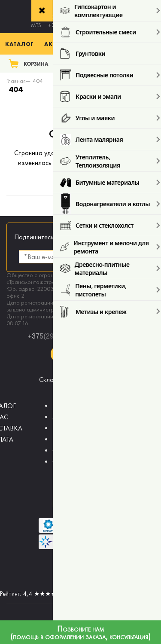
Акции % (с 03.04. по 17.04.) (90, 44)
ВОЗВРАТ (66, 406)
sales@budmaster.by (81, 373)
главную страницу (80, 172)
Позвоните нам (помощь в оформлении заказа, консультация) (80, 633)
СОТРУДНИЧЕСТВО (82, 462)
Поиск (143, 63)
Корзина (36, 64)
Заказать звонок (80, 354)
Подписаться (118, 257)
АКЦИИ (64, 417)
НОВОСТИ (68, 428)
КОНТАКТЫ (69, 439)
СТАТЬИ (64, 450)
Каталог (20, 44)
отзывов (117, 594)
